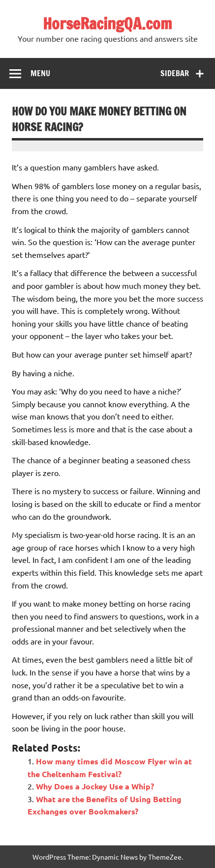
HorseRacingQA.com (107, 24)
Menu (40, 73)
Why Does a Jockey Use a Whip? (95, 786)
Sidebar (175, 73)
